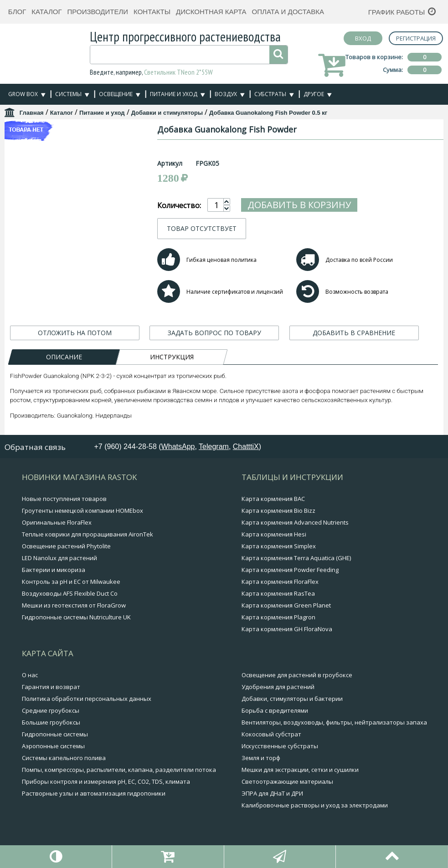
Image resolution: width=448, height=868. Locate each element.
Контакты (152, 12)
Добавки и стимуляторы (167, 113)
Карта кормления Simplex (279, 546)
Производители (98, 12)
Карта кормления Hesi (274, 534)
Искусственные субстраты (280, 746)
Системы (68, 94)
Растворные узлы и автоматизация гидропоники (94, 793)
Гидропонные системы (55, 734)
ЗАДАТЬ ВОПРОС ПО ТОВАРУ (214, 333)
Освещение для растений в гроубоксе (297, 675)
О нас (30, 675)
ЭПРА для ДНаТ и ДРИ (272, 793)
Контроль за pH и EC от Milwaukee (71, 582)
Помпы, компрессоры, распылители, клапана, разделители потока (119, 770)
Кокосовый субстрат (271, 734)
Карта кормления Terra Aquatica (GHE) (296, 558)
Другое (314, 94)
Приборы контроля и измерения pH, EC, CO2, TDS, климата (106, 781)
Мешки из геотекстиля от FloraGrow (74, 605)
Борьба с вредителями (275, 710)
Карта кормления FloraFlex (280, 582)
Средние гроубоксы (51, 710)
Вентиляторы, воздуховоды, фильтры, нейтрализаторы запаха (334, 722)
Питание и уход (174, 94)
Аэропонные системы (53, 746)
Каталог (46, 12)
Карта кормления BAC (273, 499)
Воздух (226, 94)
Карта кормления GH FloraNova (287, 629)
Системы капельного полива (64, 758)
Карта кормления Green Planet (286, 605)
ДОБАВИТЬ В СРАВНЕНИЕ (354, 333)
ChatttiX (246, 447)
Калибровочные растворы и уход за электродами (315, 805)
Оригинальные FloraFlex (57, 522)
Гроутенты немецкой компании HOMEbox (82, 511)
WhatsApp (178, 447)
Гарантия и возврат (51, 687)
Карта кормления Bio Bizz (278, 511)
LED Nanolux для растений (59, 558)
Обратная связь (35, 447)
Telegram (214, 447)
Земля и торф (261, 758)
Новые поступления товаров (64, 499)
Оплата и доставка (288, 12)
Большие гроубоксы (51, 722)
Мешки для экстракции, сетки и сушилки (300, 770)
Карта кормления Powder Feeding (290, 570)
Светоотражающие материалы (287, 781)
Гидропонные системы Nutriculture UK (76, 617)
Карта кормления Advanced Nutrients (295, 522)
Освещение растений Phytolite (66, 546)
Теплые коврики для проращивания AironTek (88, 534)
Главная (32, 113)
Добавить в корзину (344, 205)
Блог (17, 12)
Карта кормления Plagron (278, 617)
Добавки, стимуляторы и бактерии (292, 699)
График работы (397, 12)
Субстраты (270, 94)
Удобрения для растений (278, 687)
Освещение (116, 94)
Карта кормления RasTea (278, 593)
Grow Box (23, 94)
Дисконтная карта (211, 12)
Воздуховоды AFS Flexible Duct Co (70, 593)
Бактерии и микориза (54, 570)
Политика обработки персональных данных (87, 699)
